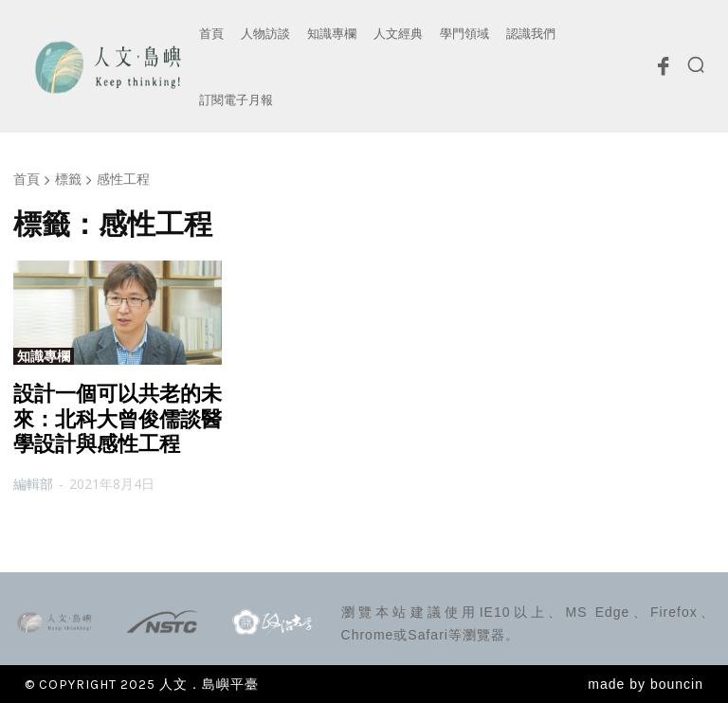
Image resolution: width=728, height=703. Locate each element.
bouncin (677, 684)
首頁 (27, 179)
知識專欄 (44, 356)
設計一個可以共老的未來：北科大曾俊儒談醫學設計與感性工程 (118, 419)
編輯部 (33, 484)
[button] (696, 64)
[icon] (663, 71)
